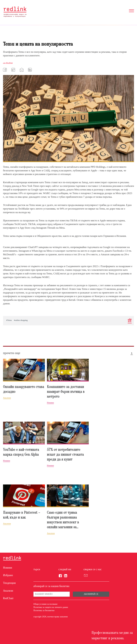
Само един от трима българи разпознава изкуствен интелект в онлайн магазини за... (63, 520)
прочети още (12, 353)
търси (37, 569)
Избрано (8, 575)
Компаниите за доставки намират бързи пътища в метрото (66, 392)
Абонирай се (91, 594)
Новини (8, 568)
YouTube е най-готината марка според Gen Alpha (21, 452)
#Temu (9, 320)
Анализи (8, 591)
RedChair (8, 598)
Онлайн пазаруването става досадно (24, 389)
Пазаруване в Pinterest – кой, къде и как (22, 515)
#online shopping (21, 320)
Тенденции (9, 583)
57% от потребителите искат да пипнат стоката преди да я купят (65, 455)
